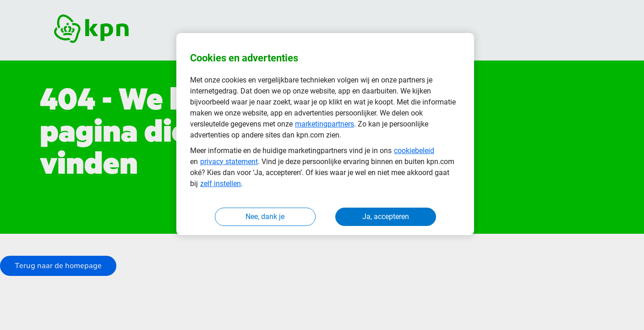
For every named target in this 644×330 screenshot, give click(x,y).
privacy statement (229, 162)
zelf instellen (221, 184)
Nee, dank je (265, 217)
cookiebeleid (414, 151)
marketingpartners (325, 124)
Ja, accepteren (386, 217)
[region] (325, 134)
